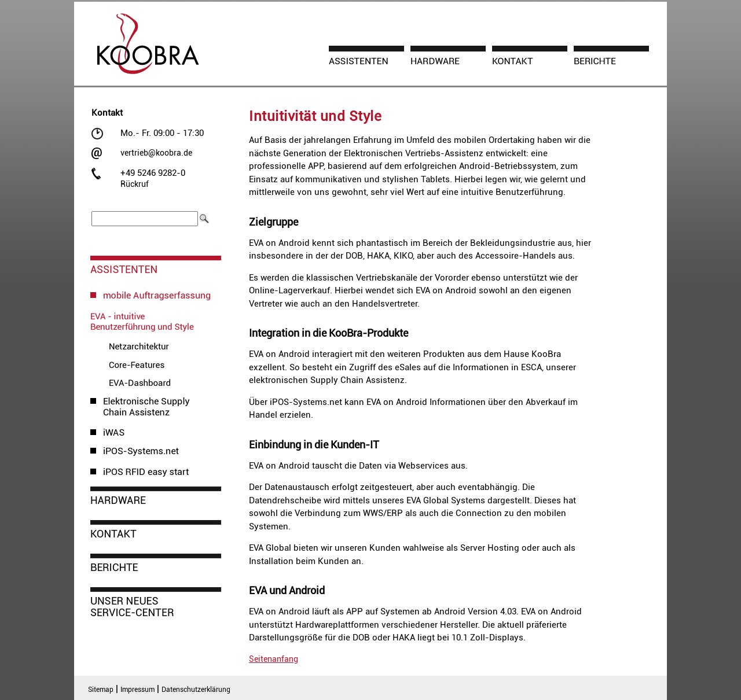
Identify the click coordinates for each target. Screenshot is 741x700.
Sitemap (101, 690)
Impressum (137, 690)
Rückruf (135, 184)
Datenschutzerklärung (196, 690)
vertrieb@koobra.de (156, 153)
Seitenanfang (274, 659)
